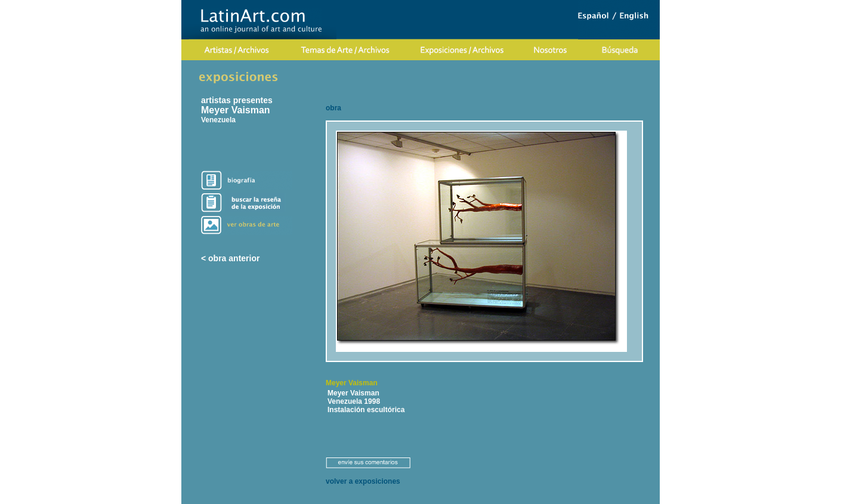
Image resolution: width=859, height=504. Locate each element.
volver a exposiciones (363, 481)
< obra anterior (230, 258)
